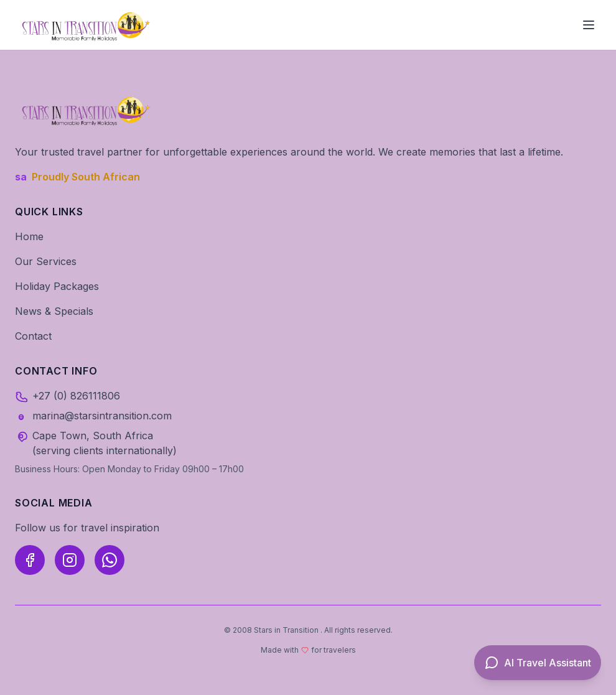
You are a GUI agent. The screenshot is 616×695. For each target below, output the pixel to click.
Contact (33, 336)
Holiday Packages (57, 286)
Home (29, 236)
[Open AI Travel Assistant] (538, 663)
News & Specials (54, 311)
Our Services (46, 261)
